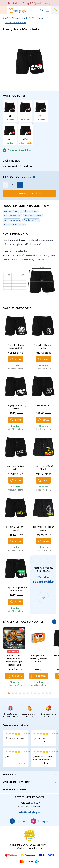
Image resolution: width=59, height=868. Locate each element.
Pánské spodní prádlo (15, 23)
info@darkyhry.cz (29, 812)
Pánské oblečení (40, 18)
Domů (5, 18)
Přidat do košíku (30, 194)
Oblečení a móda (20, 18)
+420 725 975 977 (30, 803)
